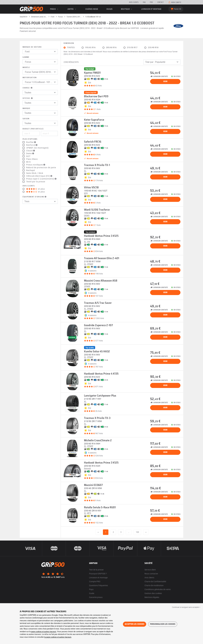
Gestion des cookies (153, 593)
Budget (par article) (33, 129)
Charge (28, 88)
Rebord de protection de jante (41, 168)
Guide (92, 593)
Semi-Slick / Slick (35, 173)
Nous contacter (151, 574)
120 (137, 532)
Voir (165, 82)
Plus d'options (30, 139)
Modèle (26, 67)
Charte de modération (154, 585)
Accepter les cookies (135, 624)
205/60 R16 (111, 48)
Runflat (31, 142)
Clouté (31, 151)
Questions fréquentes (98, 585)
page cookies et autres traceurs (44, 631)
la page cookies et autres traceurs (58, 637)
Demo (30, 153)
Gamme (26, 57)
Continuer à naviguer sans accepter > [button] (186, 607)
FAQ (144, 2)
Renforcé (32, 145)
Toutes (71, 48)
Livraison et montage (151, 9)
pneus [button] (55, 9)
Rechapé (31, 170)
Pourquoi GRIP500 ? (98, 574)
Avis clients (134, 2)
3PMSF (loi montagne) (37, 148)
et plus (36, 189)
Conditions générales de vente (158, 589)
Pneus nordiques (36, 165)
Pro (151, 2)
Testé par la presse (36, 182)
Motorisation (30, 78)
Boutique (127, 9)
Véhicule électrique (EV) (40, 176)
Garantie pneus (96, 597)
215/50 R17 (132, 48)
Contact (160, 2)
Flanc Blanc (32, 159)
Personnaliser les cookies (163, 624)
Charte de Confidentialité (155, 581)
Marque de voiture (32, 47)
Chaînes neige (92, 9)
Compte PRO (95, 581)
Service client (150, 570)
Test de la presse (96, 570)
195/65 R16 (90, 48)
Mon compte (175, 2)
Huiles (109, 9)
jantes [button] (72, 9)
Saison (26, 119)
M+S (28, 162)
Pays (91, 589)
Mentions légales (152, 597)
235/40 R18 (153, 48)
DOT (28, 156)
